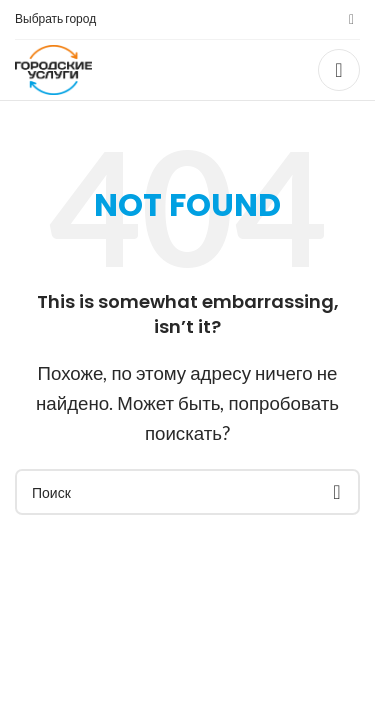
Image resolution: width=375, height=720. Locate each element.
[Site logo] (53, 67)
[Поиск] (187, 492)
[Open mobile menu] (339, 70)
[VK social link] (351, 20)
